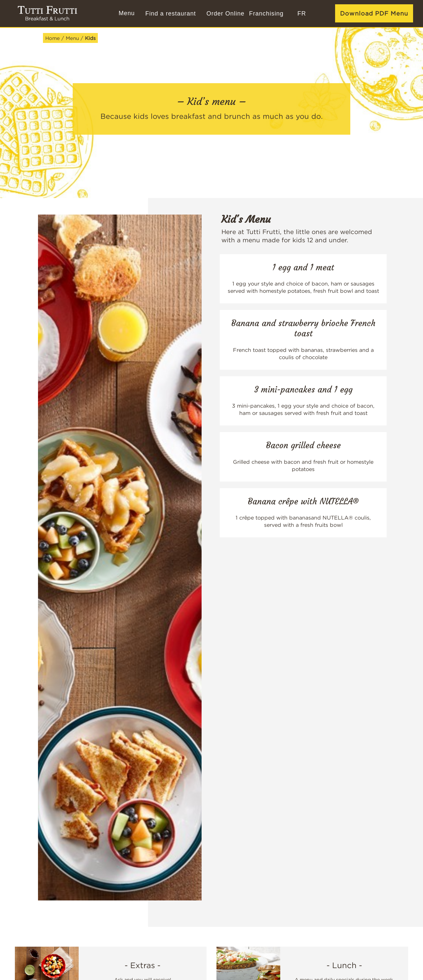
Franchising (266, 14)
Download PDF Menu (374, 13)
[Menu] (126, 14)
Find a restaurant (171, 14)
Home (53, 38)
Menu (72, 38)
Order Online (226, 14)
